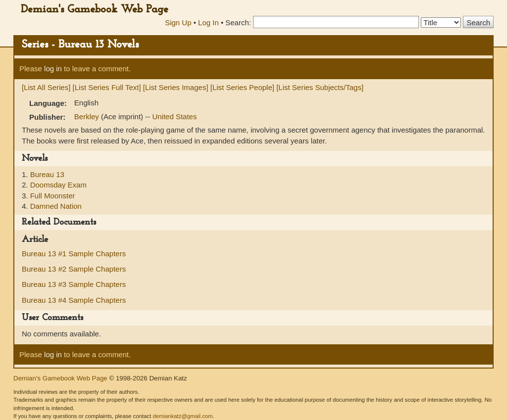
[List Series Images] (176, 87)
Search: (238, 23)
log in (53, 69)
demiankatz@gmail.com (182, 416)
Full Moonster (53, 196)
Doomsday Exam (58, 185)
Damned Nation (56, 206)
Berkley (88, 117)
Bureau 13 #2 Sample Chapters (74, 269)
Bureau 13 (47, 174)
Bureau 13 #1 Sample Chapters (74, 254)
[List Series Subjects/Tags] (320, 87)
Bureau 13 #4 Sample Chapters (74, 300)
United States (174, 117)
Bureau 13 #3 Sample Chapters (74, 284)
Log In (208, 23)
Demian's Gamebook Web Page (95, 10)
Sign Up (178, 23)
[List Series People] (242, 87)
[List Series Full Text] (107, 87)
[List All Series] (46, 87)
